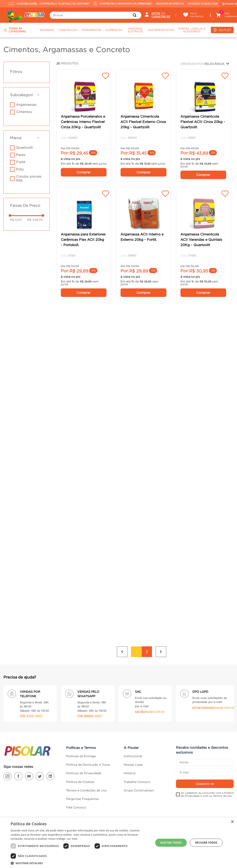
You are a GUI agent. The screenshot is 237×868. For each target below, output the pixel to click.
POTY (20, 169)
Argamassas (26, 104)
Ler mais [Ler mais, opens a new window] (72, 839)
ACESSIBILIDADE (20, 4)
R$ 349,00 (35, 220)
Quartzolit (24, 147)
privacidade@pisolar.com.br (214, 691)
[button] (26, 95)
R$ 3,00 (16, 220)
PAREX (21, 155)
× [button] (232, 822)
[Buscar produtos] (135, 15)
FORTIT (21, 162)
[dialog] (118, 843)
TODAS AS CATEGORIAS (15, 30)
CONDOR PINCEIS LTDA (29, 178)
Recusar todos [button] (206, 843)
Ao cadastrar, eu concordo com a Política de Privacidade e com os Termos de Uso (207, 778)
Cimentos (24, 112)
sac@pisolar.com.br (150, 695)
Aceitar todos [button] (171, 843)
